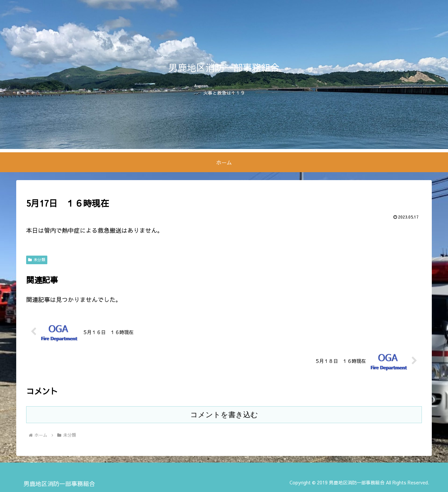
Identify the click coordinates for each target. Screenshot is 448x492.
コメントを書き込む (224, 415)
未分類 (37, 260)
